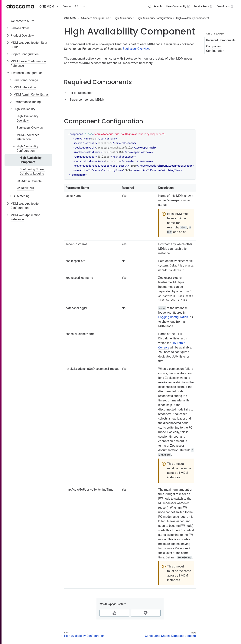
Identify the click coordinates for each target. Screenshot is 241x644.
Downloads (225, 6)
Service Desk (203, 6)
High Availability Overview (27, 118)
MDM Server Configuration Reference (28, 63)
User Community (178, 6)
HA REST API (25, 188)
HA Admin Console (29, 181)
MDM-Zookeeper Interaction (28, 137)
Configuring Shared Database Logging (32, 171)
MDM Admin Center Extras (31, 95)
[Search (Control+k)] (155, 6)
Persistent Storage (26, 80)
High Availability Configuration (27, 148)
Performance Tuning (27, 102)
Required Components (221, 40)
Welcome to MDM (22, 21)
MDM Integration (25, 87)
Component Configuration (215, 49)
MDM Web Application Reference (25, 217)
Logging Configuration (173, 317)
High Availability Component (31, 160)
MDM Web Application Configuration (25, 206)
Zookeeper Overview (30, 128)
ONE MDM (70, 18)
